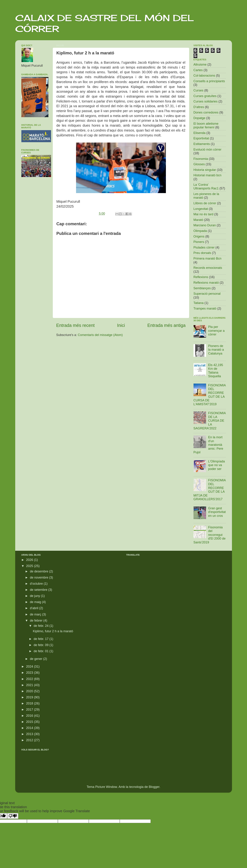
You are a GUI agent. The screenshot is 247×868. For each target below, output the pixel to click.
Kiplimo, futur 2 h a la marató (53, 631)
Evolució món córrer (207, 150)
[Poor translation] (13, 816)
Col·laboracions (204, 76)
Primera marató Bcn (207, 258)
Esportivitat (201, 138)
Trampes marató (205, 309)
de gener (37, 659)
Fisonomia (201, 159)
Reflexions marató (206, 283)
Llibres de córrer (205, 203)
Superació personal (207, 294)
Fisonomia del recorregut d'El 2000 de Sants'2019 (210, 535)
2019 (30, 697)
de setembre (39, 590)
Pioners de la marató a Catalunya (216, 350)
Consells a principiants (209, 81)
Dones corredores (206, 112)
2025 (30, 566)
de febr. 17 (42, 639)
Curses (198, 90)
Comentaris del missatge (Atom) (100, 335)
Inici (121, 325)
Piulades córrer (204, 247)
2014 (30, 728)
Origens (199, 236)
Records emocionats (208, 268)
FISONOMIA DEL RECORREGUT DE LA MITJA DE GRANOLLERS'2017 (210, 490)
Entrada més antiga (166, 325)
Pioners (199, 242)
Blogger (154, 787)
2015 (30, 722)
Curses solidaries (206, 101)
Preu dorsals (202, 253)
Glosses (199, 164)
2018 (30, 703)
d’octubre (37, 584)
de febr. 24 (42, 626)
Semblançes (202, 288)
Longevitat (201, 209)
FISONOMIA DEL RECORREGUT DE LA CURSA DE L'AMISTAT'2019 (210, 395)
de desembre (40, 571)
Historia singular (205, 170)
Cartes (198, 70)
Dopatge (199, 118)
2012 (30, 740)
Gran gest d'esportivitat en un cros (217, 512)
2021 (30, 685)
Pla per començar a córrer (216, 331)
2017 (30, 710)
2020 (30, 691)
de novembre (40, 578)
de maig (36, 602)
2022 (30, 679)
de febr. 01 (42, 651)
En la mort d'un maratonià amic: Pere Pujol (208, 445)
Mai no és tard (203, 214)
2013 (30, 734)
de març (36, 614)
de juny (35, 596)
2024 (30, 667)
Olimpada (200, 231)
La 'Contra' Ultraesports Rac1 (206, 187)
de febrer (37, 621)
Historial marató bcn (207, 175)
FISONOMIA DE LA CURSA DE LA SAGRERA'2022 (210, 421)
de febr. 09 (42, 645)
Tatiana (199, 303)
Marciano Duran (205, 225)
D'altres (199, 107)
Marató (198, 220)
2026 (30, 560)
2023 (30, 673)
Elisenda (200, 133)
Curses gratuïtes (205, 96)
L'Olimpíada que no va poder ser (216, 465)
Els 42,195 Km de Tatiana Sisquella (216, 371)
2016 (30, 716)
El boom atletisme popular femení (206, 126)
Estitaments (202, 144)
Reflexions (201, 277)
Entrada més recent (76, 325)
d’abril (35, 608)
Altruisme (200, 65)
